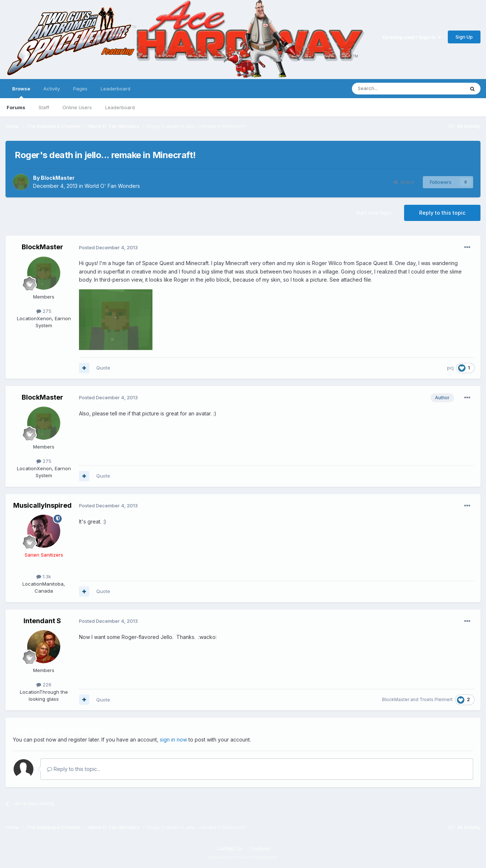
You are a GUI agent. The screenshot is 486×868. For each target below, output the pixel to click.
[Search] (389, 89)
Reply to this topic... (74, 769)
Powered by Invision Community (243, 857)
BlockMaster (58, 178)
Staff (44, 107)
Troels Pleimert (436, 699)
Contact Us (230, 848)
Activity (52, 89)
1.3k (44, 576)
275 (44, 311)
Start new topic (374, 213)
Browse (21, 92)
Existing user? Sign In (412, 37)
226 (44, 685)
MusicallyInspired (42, 505)
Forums (16, 107)
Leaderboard (120, 107)
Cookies (260, 848)
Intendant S (42, 621)
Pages (80, 89)
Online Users (77, 107)
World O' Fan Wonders (112, 186)
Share (404, 182)
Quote (103, 368)
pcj (450, 368)
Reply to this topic (442, 213)
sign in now (173, 740)
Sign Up (464, 37)
